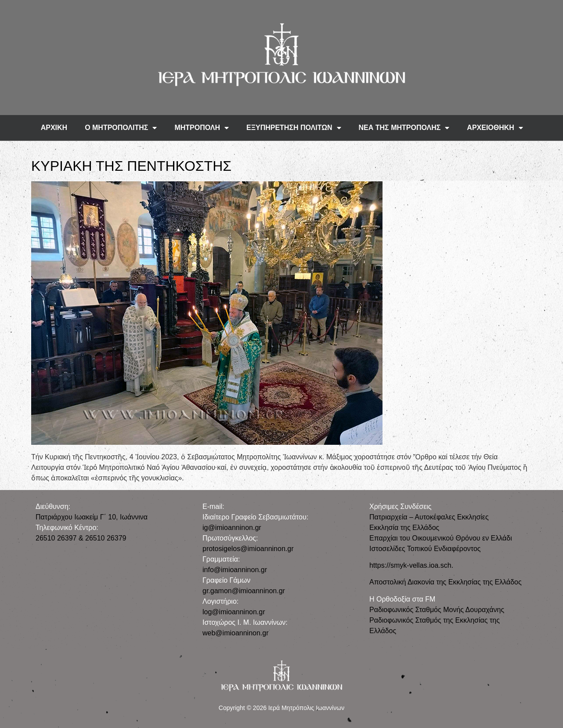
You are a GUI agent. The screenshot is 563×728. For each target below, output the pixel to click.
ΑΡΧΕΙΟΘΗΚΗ (495, 128)
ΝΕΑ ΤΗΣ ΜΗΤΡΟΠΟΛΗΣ (404, 128)
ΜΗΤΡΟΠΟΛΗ (202, 128)
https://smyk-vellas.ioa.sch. (411, 565)
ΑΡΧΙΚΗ (54, 128)
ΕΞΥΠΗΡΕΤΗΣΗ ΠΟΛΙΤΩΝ (294, 128)
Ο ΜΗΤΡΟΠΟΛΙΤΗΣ (121, 128)
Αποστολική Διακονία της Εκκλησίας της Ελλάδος (446, 582)
